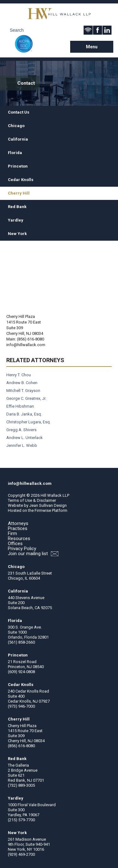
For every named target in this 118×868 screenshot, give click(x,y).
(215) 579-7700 (21, 820)
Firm (12, 533)
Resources (19, 538)
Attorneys (18, 523)
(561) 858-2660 (21, 642)
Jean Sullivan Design (48, 505)
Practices (18, 528)
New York (17, 234)
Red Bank (17, 207)
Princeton (18, 166)
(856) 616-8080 (21, 746)
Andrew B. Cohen (22, 383)
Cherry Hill (19, 193)
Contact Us (19, 112)
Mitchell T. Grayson (23, 391)
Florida (15, 153)
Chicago (16, 126)
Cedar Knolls (21, 180)
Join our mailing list (33, 554)
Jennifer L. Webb (22, 445)
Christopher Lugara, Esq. (28, 422)
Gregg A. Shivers (21, 430)
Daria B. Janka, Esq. (24, 414)
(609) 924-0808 (21, 672)
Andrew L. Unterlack (25, 438)
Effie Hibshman (20, 406)
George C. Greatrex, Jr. (26, 398)
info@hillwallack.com (26, 345)
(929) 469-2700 (21, 854)
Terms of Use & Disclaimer (32, 500)
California (18, 139)
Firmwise (43, 510)
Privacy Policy (22, 549)
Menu (92, 47)
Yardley (16, 220)
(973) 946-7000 (21, 706)
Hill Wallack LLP (55, 495)
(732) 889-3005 (21, 785)
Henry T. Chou (19, 375)
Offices (15, 544)
